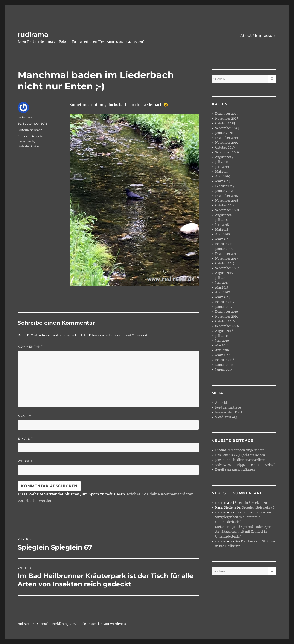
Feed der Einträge (228, 408)
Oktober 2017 (225, 263)
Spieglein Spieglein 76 (251, 503)
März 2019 (223, 181)
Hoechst (38, 136)
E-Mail (25, 439)
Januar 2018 (224, 249)
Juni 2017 (222, 283)
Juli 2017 (221, 278)
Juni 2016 (222, 341)
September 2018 (227, 210)
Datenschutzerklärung (52, 624)
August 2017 (224, 273)
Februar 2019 (225, 186)
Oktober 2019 (225, 147)
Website (26, 461)
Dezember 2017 (227, 254)
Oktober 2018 (225, 205)
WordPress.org (226, 417)
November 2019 (227, 143)
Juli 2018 (221, 220)
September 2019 (227, 152)
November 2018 (227, 201)
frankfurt (24, 136)
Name (24, 416)
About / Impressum (258, 36)
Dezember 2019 (227, 138)
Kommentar (31, 347)
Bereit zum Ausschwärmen (235, 470)
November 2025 (227, 119)
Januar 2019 (224, 191)
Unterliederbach (30, 130)
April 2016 (223, 350)
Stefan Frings (225, 527)
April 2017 (223, 292)
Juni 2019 (222, 167)
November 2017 (227, 259)
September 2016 (227, 326)
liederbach (26, 141)
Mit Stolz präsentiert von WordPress (99, 624)
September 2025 (227, 128)
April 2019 (223, 176)
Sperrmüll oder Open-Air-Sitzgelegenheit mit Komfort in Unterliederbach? (244, 517)
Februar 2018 (225, 244)
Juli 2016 (222, 336)
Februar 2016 (225, 360)
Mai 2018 (222, 230)
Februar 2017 (225, 302)
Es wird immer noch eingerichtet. (240, 450)
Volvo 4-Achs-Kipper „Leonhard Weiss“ (245, 465)
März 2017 (223, 297)
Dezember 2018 (227, 196)
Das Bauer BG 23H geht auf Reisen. (240, 455)
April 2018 (223, 234)
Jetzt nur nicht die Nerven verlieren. (241, 460)
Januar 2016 (224, 365)
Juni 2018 (222, 225)
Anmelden (223, 403)
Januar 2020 (224, 133)
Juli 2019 (222, 162)
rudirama (33, 34)
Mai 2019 (222, 172)
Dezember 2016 (227, 312)
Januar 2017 (224, 307)
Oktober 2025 (225, 123)
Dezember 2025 (227, 114)
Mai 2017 (222, 288)
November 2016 (227, 316)
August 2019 (224, 157)
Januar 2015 (224, 370)
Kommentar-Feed (229, 412)
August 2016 (224, 331)
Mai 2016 (222, 345)
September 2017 (227, 268)
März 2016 (223, 355)
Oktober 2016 (225, 321)
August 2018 (224, 215)
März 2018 (223, 239)
